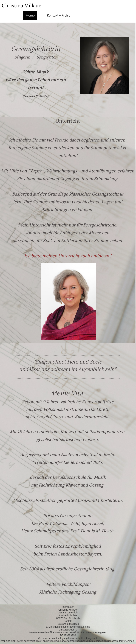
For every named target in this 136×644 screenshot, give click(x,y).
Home (30, 16)
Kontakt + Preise (59, 16)
